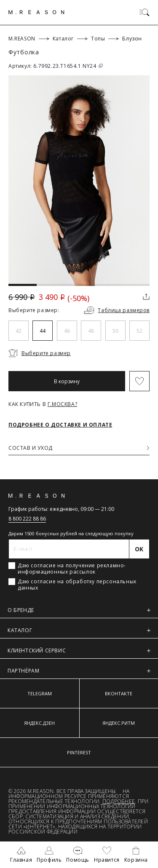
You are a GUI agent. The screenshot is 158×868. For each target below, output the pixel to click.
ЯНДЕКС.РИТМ (119, 723)
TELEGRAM (40, 693)
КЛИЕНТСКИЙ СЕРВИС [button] (79, 650)
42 (19, 331)
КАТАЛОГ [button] (79, 630)
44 (43, 331)
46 (67, 331)
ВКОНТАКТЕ (119, 693)
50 (115, 331)
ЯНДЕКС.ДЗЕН (39, 723)
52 (139, 331)
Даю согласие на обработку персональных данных (77, 585)
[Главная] (36, 12)
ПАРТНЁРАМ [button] (79, 671)
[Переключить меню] (145, 12)
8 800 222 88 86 (27, 519)
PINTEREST (79, 752)
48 (91, 331)
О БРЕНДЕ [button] (79, 610)
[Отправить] (139, 549)
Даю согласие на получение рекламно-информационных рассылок (72, 569)
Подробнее (119, 801)
